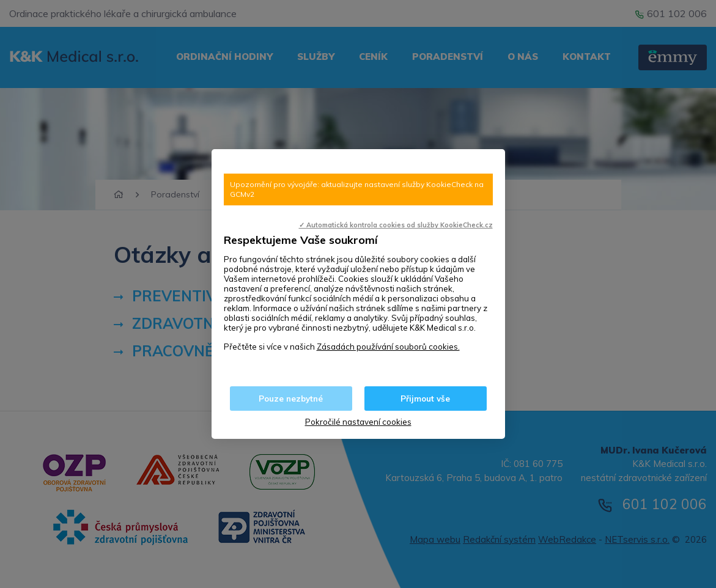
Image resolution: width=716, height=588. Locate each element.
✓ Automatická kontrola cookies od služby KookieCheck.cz (396, 225)
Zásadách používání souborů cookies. (388, 347)
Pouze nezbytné (291, 399)
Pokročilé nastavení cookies (358, 422)
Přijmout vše (425, 399)
